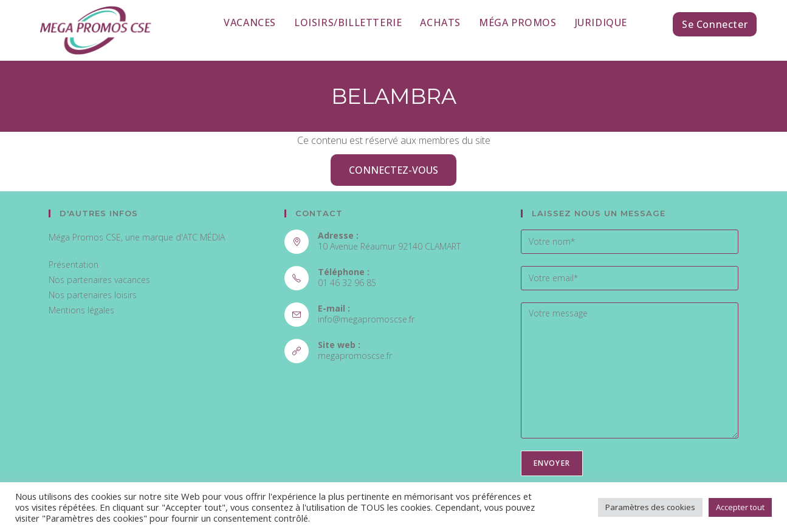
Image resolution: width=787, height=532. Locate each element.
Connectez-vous (393, 170)
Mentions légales (81, 310)
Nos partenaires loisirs (93, 295)
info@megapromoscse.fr (366, 319)
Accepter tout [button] (740, 507)
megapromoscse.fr (355, 356)
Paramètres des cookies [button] (650, 507)
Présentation (74, 264)
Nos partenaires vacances (99, 280)
